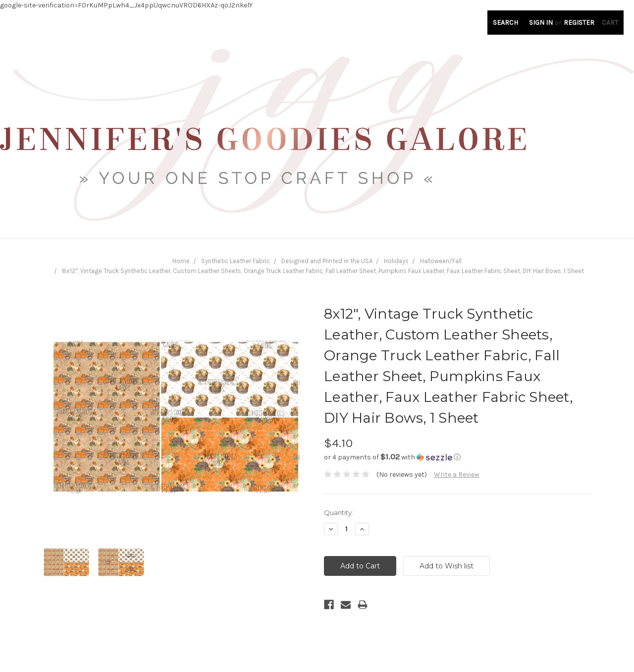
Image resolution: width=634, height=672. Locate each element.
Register (579, 23)
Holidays (396, 261)
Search (505, 23)
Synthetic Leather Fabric (236, 261)
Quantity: (339, 512)
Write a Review (457, 475)
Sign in (541, 23)
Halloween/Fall (441, 261)
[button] (458, 457)
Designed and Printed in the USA (327, 261)
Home (181, 261)
